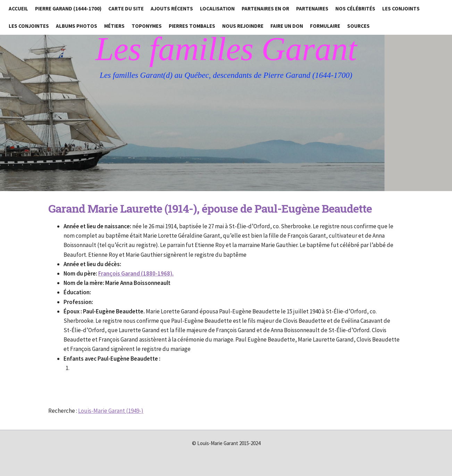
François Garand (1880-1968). (136, 273)
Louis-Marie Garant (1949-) (111, 411)
